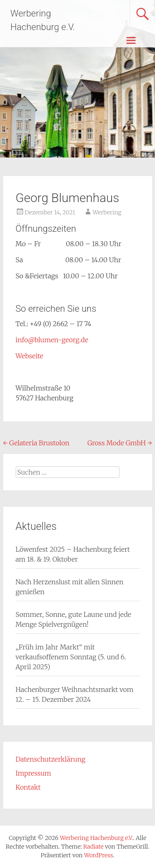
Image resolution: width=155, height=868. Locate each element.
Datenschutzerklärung (51, 759)
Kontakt (28, 787)
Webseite (30, 356)
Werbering (107, 212)
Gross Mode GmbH (119, 443)
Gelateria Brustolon (36, 443)
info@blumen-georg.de (52, 340)
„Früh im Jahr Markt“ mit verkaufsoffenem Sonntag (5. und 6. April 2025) (71, 657)
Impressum (33, 773)
